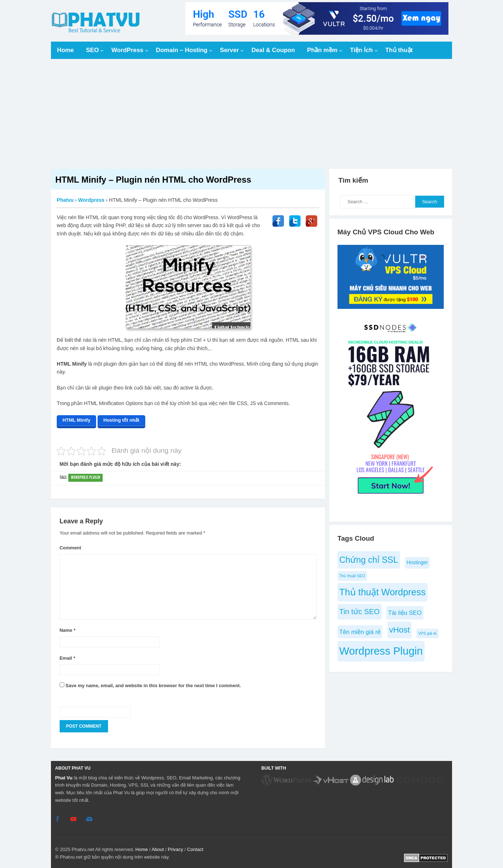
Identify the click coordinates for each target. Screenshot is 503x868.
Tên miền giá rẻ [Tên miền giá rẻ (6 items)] (360, 632)
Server (229, 50)
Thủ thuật (399, 50)
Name (68, 629)
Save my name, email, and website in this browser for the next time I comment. (153, 684)
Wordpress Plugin (85, 476)
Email (67, 657)
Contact (195, 848)
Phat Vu (64, 776)
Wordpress (91, 200)
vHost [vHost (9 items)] (399, 630)
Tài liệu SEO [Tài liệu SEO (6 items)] (405, 613)
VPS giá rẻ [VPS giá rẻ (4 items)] (427, 633)
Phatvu (65, 200)
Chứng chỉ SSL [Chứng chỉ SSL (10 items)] (369, 560)
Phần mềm (322, 50)
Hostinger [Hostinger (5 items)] (417, 563)
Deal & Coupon (273, 50)
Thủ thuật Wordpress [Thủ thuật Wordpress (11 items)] (382, 592)
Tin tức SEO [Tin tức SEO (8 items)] (360, 612)
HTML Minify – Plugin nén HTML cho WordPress (153, 180)
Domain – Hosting (182, 50)
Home (66, 50)
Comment (70, 546)
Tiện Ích (362, 50)
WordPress (127, 50)
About (158, 848)
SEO (92, 50)
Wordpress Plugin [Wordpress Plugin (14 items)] (381, 651)
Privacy (175, 848)
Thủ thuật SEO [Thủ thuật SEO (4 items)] (352, 576)
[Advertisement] (252, 114)
